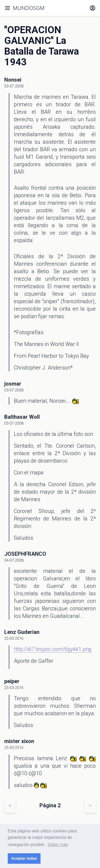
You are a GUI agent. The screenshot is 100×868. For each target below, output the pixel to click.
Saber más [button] (58, 845)
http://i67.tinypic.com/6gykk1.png (53, 649)
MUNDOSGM (29, 8)
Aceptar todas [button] (24, 858)
